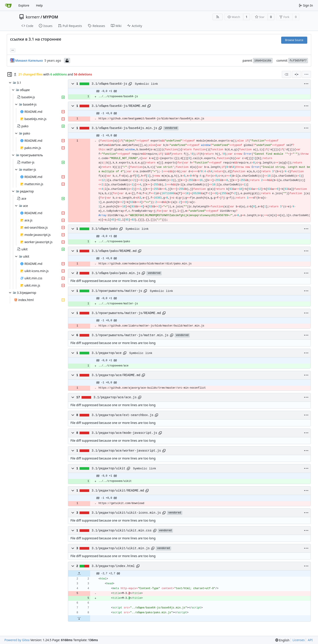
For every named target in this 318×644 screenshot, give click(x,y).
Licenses (299, 640)
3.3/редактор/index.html (113, 566)
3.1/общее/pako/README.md (114, 251)
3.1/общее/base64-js (109, 84)
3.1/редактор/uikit (108, 468)
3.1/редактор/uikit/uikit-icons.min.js (126, 513)
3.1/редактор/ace (107, 353)
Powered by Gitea (17, 640)
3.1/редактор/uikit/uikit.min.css (122, 531)
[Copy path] (130, 84)
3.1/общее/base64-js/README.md (119, 106)
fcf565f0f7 (298, 61)
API (310, 640)
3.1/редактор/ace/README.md (116, 375)
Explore (24, 5)
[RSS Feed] (218, 17)
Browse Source (294, 40)
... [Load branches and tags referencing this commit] (13, 50)
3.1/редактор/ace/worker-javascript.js (126, 451)
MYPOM (51, 17)
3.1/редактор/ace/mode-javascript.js (124, 433)
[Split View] (297, 74)
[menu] (306, 74)
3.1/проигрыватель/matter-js (117, 291)
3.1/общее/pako (105, 229)
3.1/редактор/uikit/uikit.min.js (121, 548)
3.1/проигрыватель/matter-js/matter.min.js (130, 335)
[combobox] (286, 74)
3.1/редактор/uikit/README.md (118, 491)
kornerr (33, 17)
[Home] (8, 5)
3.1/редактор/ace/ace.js (115, 397)
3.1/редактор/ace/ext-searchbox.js (123, 415)
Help (39, 5)
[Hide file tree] (10, 74)
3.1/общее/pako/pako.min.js (116, 273)
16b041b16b (263, 61)
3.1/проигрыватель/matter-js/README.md (126, 313)
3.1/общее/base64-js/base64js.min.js (124, 128)
